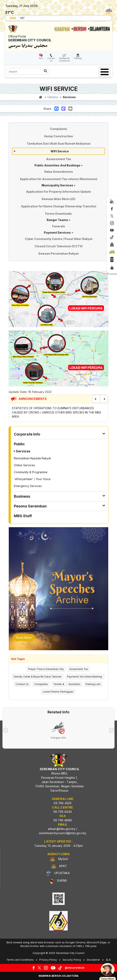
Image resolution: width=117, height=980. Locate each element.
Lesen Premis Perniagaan (58, 692)
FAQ (41, 58)
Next (104, 399)
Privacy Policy (48, 960)
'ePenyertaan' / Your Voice (32, 479)
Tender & (59, 684)
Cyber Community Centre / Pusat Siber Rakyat (59, 239)
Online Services (24, 465)
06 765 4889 (63, 820)
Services (23, 451)
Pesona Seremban (30, 506)
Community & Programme (31, 472)
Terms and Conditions (20, 960)
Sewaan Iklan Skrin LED (58, 199)
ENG (13, 18)
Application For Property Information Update (58, 192)
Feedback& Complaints (64, 59)
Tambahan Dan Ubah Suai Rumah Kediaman (59, 144)
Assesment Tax (79, 669)
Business (22, 496)
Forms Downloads (58, 214)
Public (19, 444)
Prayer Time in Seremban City (46, 669)
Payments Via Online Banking (85, 677)
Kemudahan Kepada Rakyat (32, 458)
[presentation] (6, 730)
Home (41, 97)
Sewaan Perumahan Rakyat (58, 254)
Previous (96, 399)
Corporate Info (27, 434)
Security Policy (72, 960)
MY (23, 18)
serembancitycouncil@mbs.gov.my (63, 833)
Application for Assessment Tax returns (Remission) (58, 179)
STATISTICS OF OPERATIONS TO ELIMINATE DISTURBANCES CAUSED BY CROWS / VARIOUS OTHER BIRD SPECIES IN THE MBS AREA (56, 412)
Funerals (59, 226)
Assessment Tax (59, 159)
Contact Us (51, 59)
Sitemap (78, 58)
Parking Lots (93, 684)
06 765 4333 (62, 803)
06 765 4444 (63, 812)
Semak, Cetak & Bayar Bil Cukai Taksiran (38, 677)
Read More (24, 637)
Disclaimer (93, 960)
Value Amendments (58, 172)
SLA (108, 960)
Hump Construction (58, 136)
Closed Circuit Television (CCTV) (59, 246)
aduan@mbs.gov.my (62, 829)
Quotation (74, 684)
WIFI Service (60, 151)
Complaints (58, 129)
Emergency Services (28, 486)
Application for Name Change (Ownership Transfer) (59, 206)
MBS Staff (23, 516)
